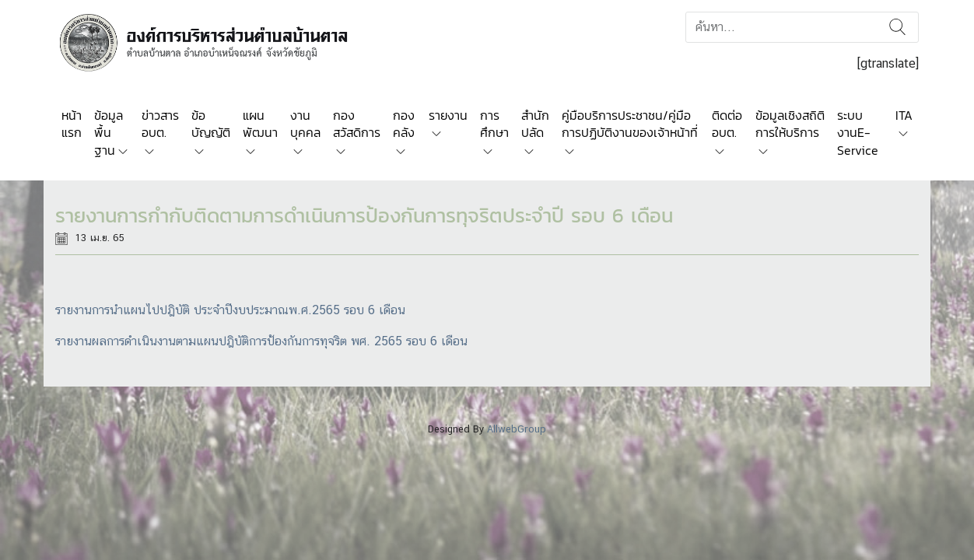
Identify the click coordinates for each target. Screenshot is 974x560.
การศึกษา (494, 124)
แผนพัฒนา (260, 124)
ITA (904, 115)
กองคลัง (404, 124)
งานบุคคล (305, 124)
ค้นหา (897, 27)
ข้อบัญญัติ (211, 124)
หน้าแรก (72, 124)
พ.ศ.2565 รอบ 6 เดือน (347, 310)
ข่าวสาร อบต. (160, 124)
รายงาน (448, 115)
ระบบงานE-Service (858, 133)
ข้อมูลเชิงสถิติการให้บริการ (790, 124)
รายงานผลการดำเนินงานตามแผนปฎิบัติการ (161, 341)
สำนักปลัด (535, 124)
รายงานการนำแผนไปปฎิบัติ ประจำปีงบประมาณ (172, 310)
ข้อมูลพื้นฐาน (109, 133)
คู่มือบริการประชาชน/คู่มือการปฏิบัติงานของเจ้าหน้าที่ (630, 124)
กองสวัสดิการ (357, 124)
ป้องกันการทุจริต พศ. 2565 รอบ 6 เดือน (367, 341)
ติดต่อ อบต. (727, 124)
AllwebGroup (517, 429)
